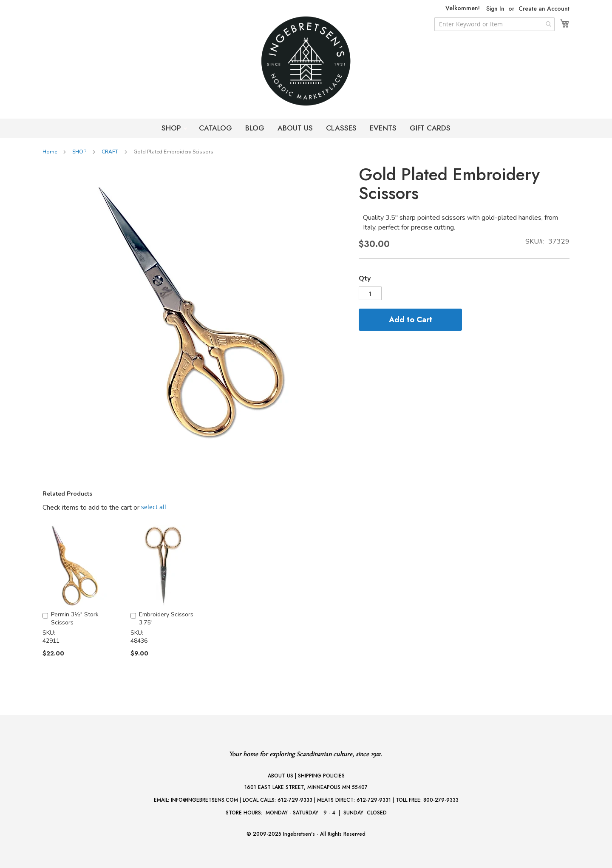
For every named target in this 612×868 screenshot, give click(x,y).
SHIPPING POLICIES (321, 776)
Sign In (495, 9)
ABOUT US (295, 128)
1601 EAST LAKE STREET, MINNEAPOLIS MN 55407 (306, 787)
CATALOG (215, 128)
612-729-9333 (295, 800)
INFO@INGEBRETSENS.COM (204, 800)
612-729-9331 (374, 800)
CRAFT (110, 152)
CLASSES (341, 128)
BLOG (255, 128)
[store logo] (306, 61)
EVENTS (383, 128)
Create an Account (544, 9)
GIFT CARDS (430, 128)
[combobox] (494, 24)
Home (50, 152)
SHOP (172, 128)
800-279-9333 (441, 800)
